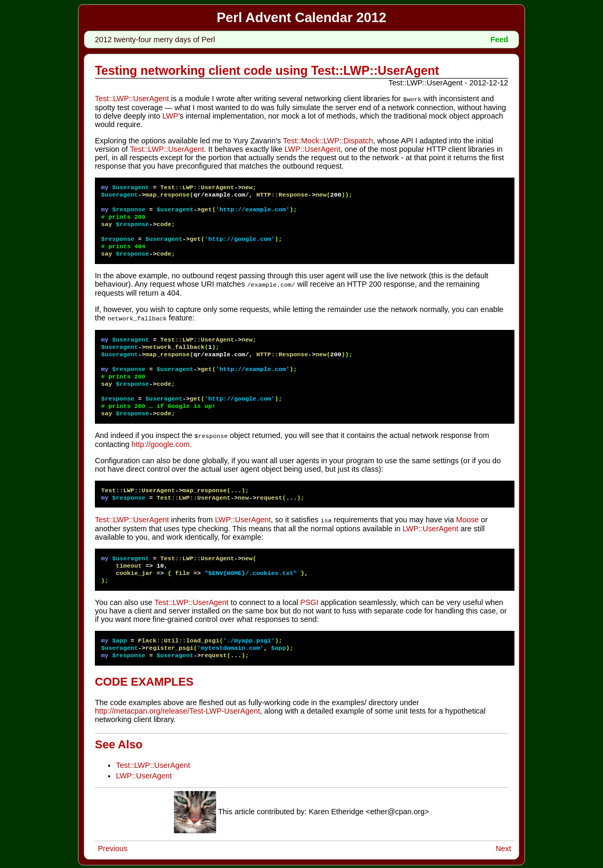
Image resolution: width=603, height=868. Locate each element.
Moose (467, 518)
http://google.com (161, 442)
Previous (113, 846)
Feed (499, 40)
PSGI (309, 600)
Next (503, 846)
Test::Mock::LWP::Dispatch (328, 140)
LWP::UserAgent (313, 149)
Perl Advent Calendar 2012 (301, 17)
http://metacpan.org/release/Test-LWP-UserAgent (177, 708)
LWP (170, 115)
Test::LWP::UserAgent (132, 99)
